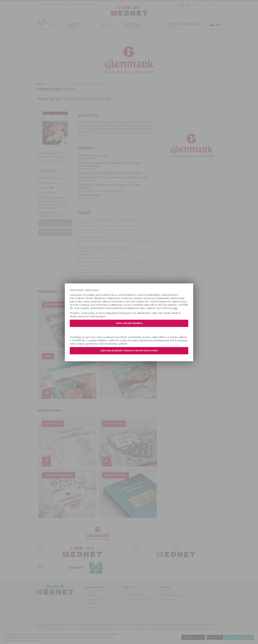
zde (175, 308)
